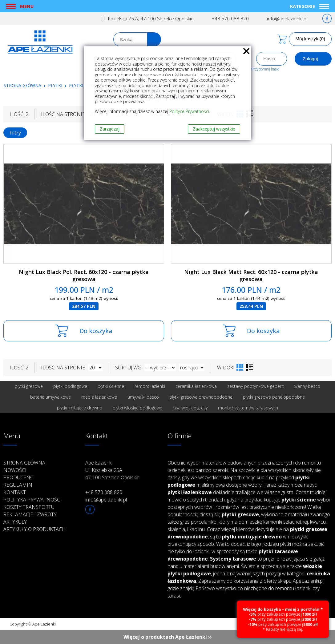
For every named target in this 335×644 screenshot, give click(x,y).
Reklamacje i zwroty (30, 514)
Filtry (15, 133)
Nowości (15, 470)
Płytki (56, 85)
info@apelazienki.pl (287, 18)
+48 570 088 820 (230, 18)
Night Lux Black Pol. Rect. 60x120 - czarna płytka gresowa (84, 275)
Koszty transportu (29, 507)
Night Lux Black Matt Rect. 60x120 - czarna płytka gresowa (251, 275)
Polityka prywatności (32, 500)
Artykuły (15, 522)
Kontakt (15, 492)
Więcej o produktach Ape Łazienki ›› (168, 637)
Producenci (19, 477)
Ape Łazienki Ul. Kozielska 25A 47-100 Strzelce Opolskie (112, 470)
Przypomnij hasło (265, 69)
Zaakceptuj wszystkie (214, 129)
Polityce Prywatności (189, 111)
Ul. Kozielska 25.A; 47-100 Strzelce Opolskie (148, 18)
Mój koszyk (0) (310, 39)
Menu (27, 6)
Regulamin (18, 485)
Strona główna (22, 85)
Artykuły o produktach (34, 529)
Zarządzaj (110, 129)
